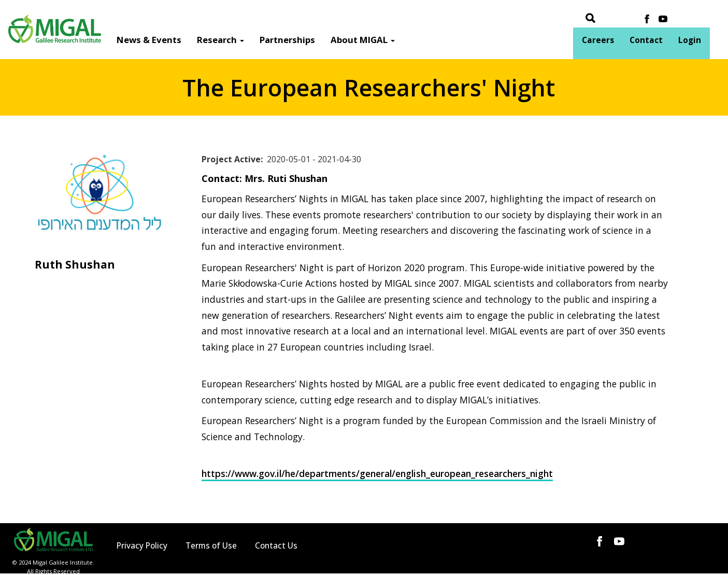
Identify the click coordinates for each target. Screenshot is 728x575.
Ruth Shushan (75, 264)
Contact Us (276, 546)
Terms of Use (211, 546)
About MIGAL (363, 40)
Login (690, 40)
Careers (598, 40)
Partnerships (287, 40)
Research (220, 40)
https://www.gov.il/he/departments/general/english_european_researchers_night (377, 473)
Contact (646, 40)
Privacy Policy (142, 546)
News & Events (149, 40)
